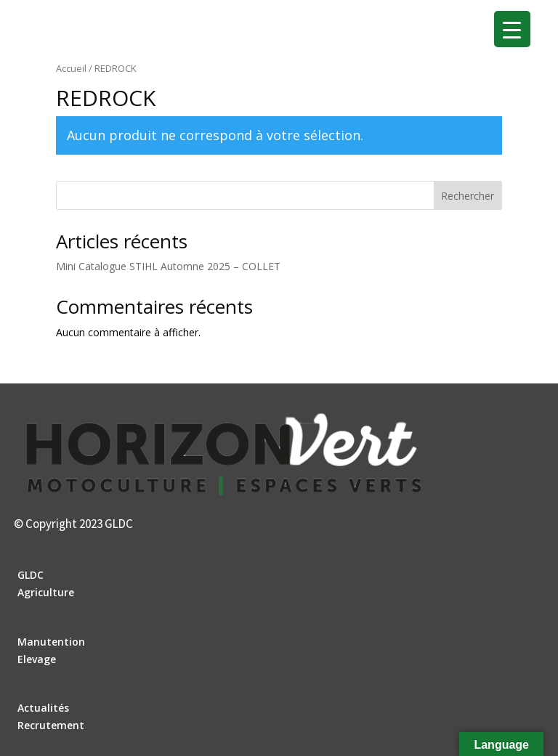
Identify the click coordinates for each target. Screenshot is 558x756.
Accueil (71, 68)
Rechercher (468, 196)
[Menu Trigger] (512, 29)
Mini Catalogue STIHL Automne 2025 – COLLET (168, 266)
